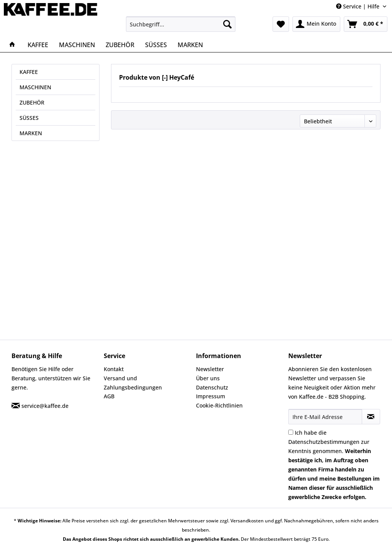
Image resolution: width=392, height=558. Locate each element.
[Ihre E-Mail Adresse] (325, 417)
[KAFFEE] (38, 45)
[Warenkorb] (366, 24)
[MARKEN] (190, 45)
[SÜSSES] (156, 45)
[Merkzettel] (281, 24)
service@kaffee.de (45, 406)
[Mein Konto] (316, 24)
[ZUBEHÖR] (120, 45)
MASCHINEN (35, 87)
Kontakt (114, 369)
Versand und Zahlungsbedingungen (133, 383)
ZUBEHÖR (32, 102)
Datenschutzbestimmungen (324, 442)
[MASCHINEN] (77, 45)
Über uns (208, 378)
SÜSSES (29, 118)
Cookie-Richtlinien (219, 405)
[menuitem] (181, 24)
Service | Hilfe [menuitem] (359, 6)
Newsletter (210, 369)
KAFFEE (29, 72)
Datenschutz (212, 387)
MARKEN (31, 133)
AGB (109, 396)
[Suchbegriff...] (181, 24)
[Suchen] (227, 24)
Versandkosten (247, 521)
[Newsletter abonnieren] (371, 417)
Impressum (211, 396)
